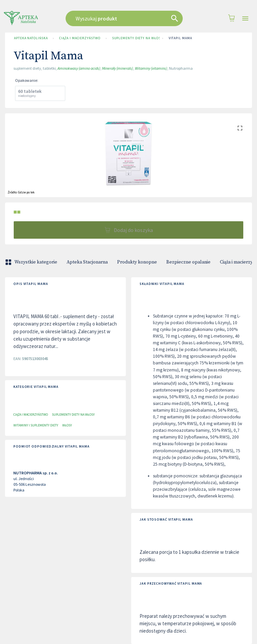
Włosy (67, 425)
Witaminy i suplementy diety (36, 425)
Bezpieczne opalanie (188, 262)
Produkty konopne (137, 262)
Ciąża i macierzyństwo (80, 38)
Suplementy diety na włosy (135, 38)
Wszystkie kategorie (32, 262)
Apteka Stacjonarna (87, 262)
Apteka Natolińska (31, 38)
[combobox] (127, 18)
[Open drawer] (245, 19)
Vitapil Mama (180, 38)
